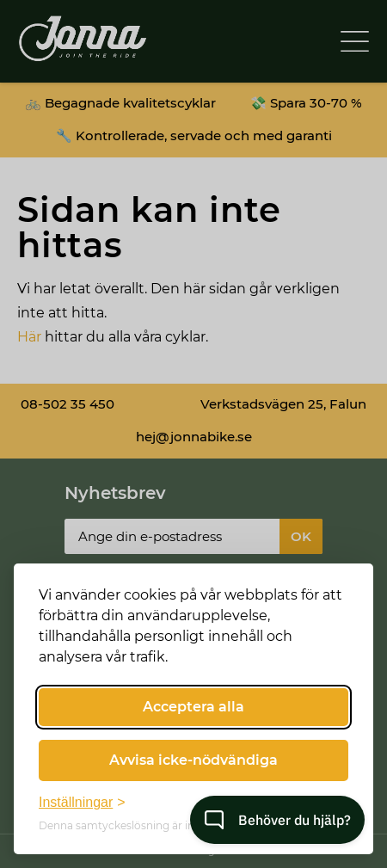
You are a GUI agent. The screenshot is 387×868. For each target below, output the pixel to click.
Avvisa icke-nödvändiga (193, 760)
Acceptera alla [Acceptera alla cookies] (193, 707)
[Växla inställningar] (82, 803)
